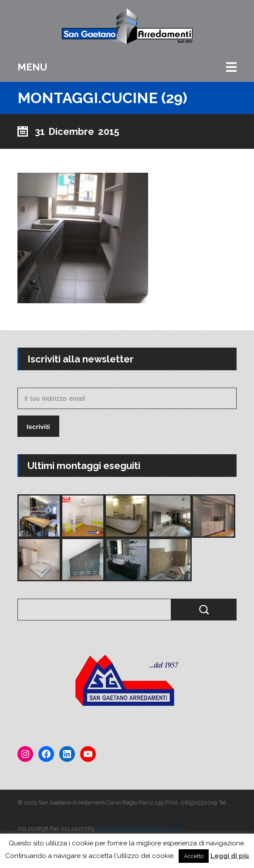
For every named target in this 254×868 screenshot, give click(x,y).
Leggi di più (230, 856)
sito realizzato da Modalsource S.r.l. (141, 829)
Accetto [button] (194, 856)
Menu (32, 67)
